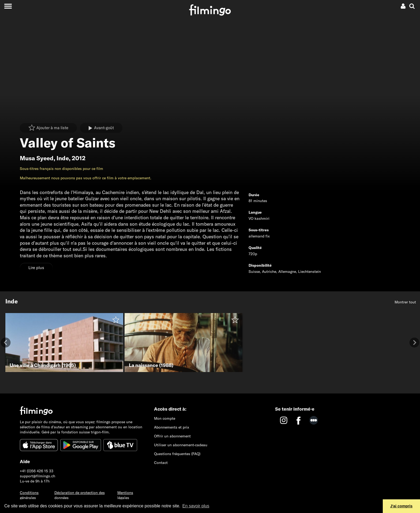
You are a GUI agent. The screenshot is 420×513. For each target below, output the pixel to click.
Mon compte (165, 418)
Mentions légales (125, 495)
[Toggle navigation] (8, 6)
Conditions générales (29, 495)
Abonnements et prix (172, 427)
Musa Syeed (37, 158)
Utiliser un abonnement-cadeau (181, 445)
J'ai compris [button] (401, 506)
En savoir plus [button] (196, 506)
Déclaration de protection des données (80, 495)
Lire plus (36, 268)
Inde (63, 158)
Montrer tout (405, 302)
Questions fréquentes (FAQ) (177, 454)
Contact (161, 463)
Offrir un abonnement (172, 436)
